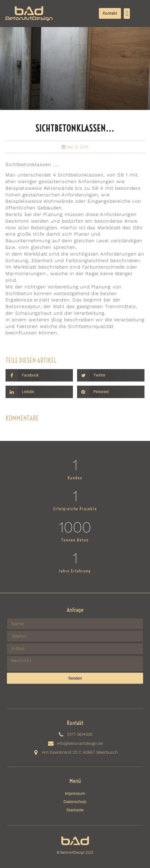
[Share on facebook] (39, 375)
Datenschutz (75, 802)
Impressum (75, 793)
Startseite (75, 810)
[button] (127, 14)
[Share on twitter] (111, 375)
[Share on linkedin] (39, 392)
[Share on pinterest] (111, 392)
